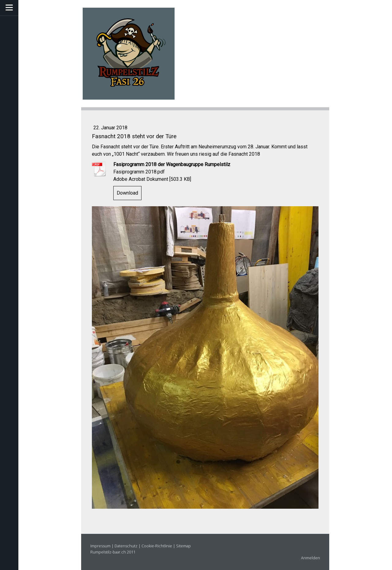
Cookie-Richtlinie (157, 546)
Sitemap (183, 546)
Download (127, 193)
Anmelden (311, 558)
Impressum (100, 546)
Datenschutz (126, 546)
